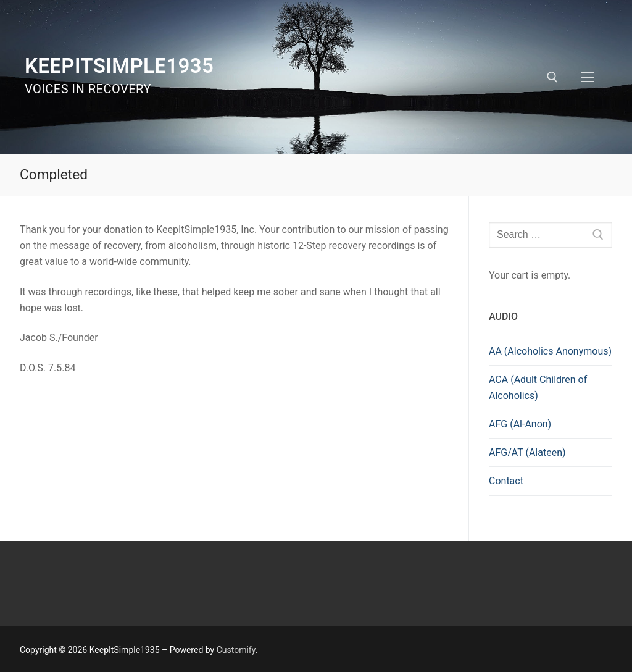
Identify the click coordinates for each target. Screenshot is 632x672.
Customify (236, 650)
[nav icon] (588, 77)
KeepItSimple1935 (119, 66)
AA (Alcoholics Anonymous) (550, 351)
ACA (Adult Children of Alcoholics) (538, 388)
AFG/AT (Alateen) (527, 452)
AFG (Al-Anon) (520, 424)
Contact (506, 481)
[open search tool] (552, 77)
